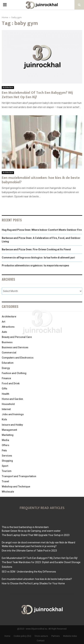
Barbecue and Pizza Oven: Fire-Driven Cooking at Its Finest (36, 249)
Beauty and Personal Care (17, 337)
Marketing (8, 435)
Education (8, 363)
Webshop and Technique (16, 487)
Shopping (7, 461)
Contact (41, 641)
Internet (6, 409)
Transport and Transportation (19, 476)
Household (8, 404)
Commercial (9, 353)
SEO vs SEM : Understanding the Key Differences (29, 572)
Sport (5, 466)
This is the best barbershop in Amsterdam (25, 527)
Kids (4, 419)
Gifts (5, 389)
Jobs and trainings (13, 414)
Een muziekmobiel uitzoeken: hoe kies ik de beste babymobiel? (41, 180)
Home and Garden (12, 399)
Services (7, 456)
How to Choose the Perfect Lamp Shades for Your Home (33, 583)
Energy (6, 368)
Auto (4, 332)
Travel (5, 481)
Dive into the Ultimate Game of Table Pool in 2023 (29, 551)
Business (7, 342)
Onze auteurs (41, 636)
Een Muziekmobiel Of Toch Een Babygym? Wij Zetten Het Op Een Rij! (37, 95)
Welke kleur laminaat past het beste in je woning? (29, 546)
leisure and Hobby (12, 425)
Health (5, 394)
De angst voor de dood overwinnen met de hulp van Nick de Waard (38, 542)
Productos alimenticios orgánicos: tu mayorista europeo (35, 266)
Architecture (8, 87)
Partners (56, 636)
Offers (5, 445)
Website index (70, 636)
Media (5, 440)
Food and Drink (11, 383)
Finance (6, 378)
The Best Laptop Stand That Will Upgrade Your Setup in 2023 (36, 535)
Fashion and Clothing (14, 373)
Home (7, 636)
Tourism (7, 471)
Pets (4, 451)
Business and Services (15, 347)
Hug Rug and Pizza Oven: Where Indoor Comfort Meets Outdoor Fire (42, 230)
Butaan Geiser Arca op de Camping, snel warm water (31, 531)
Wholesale (8, 492)
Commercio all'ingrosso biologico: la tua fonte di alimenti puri (38, 258)
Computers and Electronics (18, 358)
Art (3, 322)
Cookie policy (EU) (22, 636)
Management (9, 430)
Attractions (8, 327)
